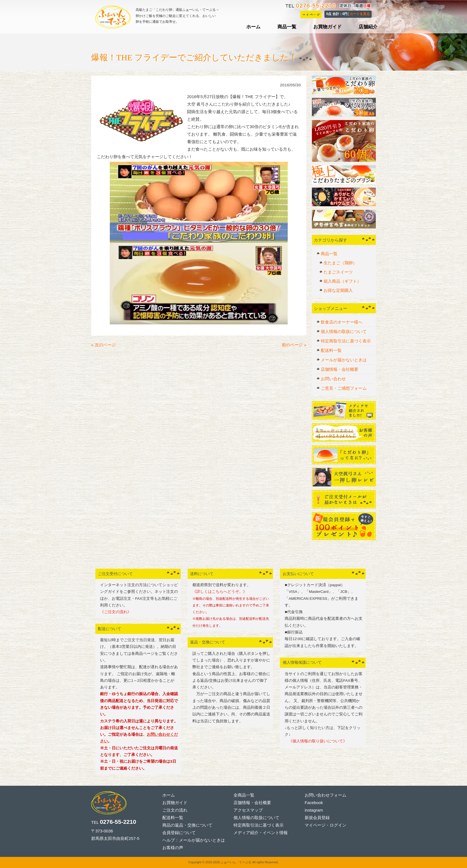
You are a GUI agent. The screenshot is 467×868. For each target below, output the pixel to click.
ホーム (169, 795)
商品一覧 (329, 254)
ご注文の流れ (175, 810)
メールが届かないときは (344, 360)
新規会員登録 (317, 818)
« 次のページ (103, 345)
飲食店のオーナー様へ (342, 322)
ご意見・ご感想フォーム (344, 388)
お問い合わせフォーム (326, 795)
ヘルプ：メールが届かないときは (194, 840)
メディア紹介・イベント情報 (261, 833)
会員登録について (179, 833)
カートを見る (360, 14)
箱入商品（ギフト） (342, 281)
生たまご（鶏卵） (340, 263)
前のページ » (294, 345)
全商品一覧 (244, 795)
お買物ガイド (175, 803)
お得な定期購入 (338, 290)
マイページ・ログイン (326, 825)
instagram (314, 810)
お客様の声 (173, 848)
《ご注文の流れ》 (116, 612)
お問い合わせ (333, 379)
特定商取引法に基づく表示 (346, 341)
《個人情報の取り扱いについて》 (316, 741)
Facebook (314, 803)
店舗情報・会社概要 (340, 369)
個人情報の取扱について (344, 331)
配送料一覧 (331, 350)
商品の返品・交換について (187, 825)
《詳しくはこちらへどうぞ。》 (220, 592)
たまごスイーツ (338, 272)
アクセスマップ (248, 810)
